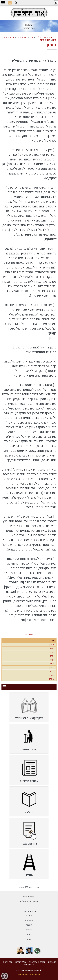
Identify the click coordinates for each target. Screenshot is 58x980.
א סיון (52, 645)
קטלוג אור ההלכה (29, 912)
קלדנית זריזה (29, 896)
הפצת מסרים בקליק (29, 901)
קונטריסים (29, 920)
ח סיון (52, 664)
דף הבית (52, 37)
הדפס (27, 634)
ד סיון (52, 45)
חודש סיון (45, 40)
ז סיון (52, 660)
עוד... (52, 641)
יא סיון (52, 675)
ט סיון (52, 667)
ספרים (29, 915)
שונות (29, 939)
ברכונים (29, 930)
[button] (16, 3)
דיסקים (29, 934)
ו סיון (52, 656)
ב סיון (52, 648)
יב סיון (52, 679)
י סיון (52, 671)
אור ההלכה (41, 37)
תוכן (32, 37)
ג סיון (52, 652)
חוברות (29, 925)
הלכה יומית (22, 37)
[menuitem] (29, 707)
